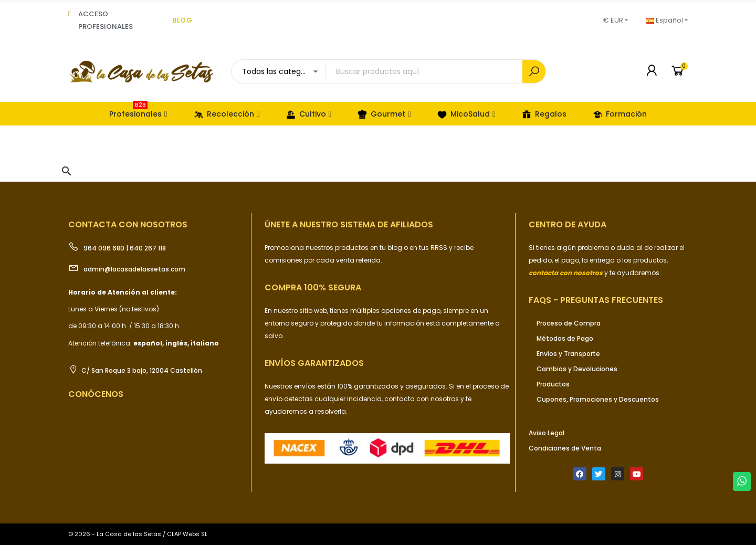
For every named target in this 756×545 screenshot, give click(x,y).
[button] (67, 171)
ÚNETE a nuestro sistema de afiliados (349, 224)
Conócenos (96, 394)
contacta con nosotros (422, 399)
